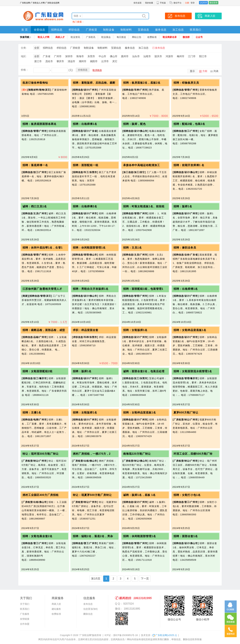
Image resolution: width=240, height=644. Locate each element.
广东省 (47, 56)
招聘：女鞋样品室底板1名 (190, 330)
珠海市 (80, 56)
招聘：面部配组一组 (86, 165)
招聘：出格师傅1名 (85, 124)
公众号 (199, 37)
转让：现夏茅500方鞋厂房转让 (92, 495)
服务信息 (161, 30)
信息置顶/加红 (91, 609)
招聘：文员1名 (132, 248)
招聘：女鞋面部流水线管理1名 (193, 371)
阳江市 (203, 56)
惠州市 (125, 56)
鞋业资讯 (75, 37)
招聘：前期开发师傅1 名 (189, 165)
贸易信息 (143, 30)
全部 (37, 48)
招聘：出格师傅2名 (85, 206)
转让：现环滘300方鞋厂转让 (41, 454)
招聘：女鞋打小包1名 (187, 495)
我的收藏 (149, 3)
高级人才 (60, 37)
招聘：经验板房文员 (186, 83)
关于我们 (25, 604)
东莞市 (91, 56)
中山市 (102, 56)
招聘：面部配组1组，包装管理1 (143, 289)
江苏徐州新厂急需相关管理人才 (42, 289)
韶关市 (158, 56)
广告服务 (25, 614)
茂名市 (49, 61)
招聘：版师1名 (183, 206)
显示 (192, 71)
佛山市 (114, 56)
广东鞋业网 (165, 635)
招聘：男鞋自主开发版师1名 (91, 289)
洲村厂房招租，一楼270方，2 (92, 454)
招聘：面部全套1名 (186, 536)
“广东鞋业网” (85, 635)
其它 (115, 61)
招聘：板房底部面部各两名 (39, 124)
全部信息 (39, 30)
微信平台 (177, 3)
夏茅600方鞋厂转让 (186, 413)
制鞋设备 (109, 30)
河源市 (169, 56)
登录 (193, 3)
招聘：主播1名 (32, 413)
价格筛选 (83, 70)
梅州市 (181, 56)
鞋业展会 (106, 37)
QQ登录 (203, 3)
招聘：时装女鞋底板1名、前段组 (144, 206)
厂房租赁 (91, 30)
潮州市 (83, 61)
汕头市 (136, 56)
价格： (25, 70)
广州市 (58, 56)
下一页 (145, 579)
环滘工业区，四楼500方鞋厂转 (193, 454)
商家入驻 (56, 604)
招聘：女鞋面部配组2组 (37, 371)
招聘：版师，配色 (134, 124)
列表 (216, 71)
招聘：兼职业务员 (185, 248)
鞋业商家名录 (170, 37)
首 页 (25, 30)
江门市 (192, 56)
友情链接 (25, 619)
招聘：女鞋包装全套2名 (37, 536)
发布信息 (160, 48)
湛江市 (38, 61)
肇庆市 (60, 61)
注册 (187, 3)
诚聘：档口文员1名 (35, 206)
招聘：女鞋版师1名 (135, 330)
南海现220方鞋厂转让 (137, 454)
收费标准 (152, 37)
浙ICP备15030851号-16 (125, 635)
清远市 (71, 61)
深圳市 (69, 56)
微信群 (186, 37)
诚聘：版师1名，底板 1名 (139, 495)
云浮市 (105, 61)
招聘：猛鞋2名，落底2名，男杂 (93, 536)
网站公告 (137, 37)
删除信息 (88, 614)
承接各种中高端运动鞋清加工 (142, 165)
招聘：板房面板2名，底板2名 (142, 83)
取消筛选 (97, 70)
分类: (24, 48)
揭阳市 (94, 61)
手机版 (161, 3)
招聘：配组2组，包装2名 (189, 124)
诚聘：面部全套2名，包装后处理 (144, 371)
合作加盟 (25, 624)
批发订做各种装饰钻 (35, 83)
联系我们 (195, 30)
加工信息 (178, 30)
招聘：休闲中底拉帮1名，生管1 (43, 248)
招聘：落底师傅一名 (35, 165)
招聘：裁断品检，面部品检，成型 (44, 330)
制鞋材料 (126, 30)
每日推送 (121, 37)
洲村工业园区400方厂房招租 (41, 495)
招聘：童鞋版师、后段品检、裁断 (94, 83)
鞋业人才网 (43, 37)
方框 (205, 71)
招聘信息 (57, 30)
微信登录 (213, 3)
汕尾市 (147, 56)
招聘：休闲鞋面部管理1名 (89, 248)
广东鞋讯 (91, 37)
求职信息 (74, 30)
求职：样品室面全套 (86, 330)
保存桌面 (137, 3)
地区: (24, 56)
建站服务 (56, 609)
